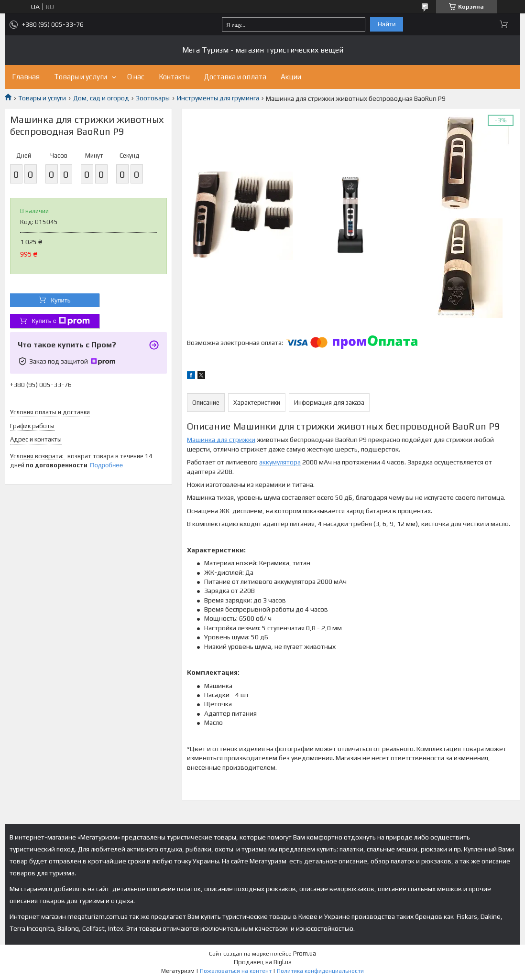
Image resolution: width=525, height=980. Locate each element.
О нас (136, 77)
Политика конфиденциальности (320, 971)
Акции (291, 77)
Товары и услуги (81, 77)
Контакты (174, 77)
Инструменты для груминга (218, 98)
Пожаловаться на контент (236, 971)
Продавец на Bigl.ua (263, 962)
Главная (26, 77)
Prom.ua (305, 953)
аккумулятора (280, 462)
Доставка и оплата (235, 77)
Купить (60, 300)
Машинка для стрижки (221, 440)
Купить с (60, 321)
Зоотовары (153, 98)
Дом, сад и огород (101, 98)
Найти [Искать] (386, 24)
